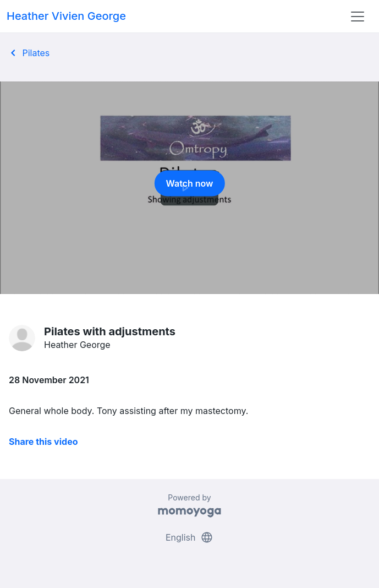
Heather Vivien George (66, 16)
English (189, 537)
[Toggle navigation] (358, 17)
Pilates (28, 53)
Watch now (190, 187)
